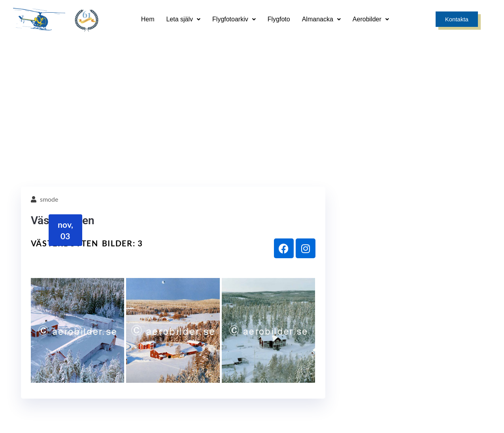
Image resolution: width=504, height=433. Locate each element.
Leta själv (183, 19)
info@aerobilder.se (311, 367)
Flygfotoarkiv (234, 19)
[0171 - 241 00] (430, 349)
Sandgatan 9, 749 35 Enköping (193, 367)
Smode (479, 420)
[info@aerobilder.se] (311, 349)
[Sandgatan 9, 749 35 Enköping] (193, 349)
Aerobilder (371, 19)
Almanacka (321, 19)
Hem (148, 19)
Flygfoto (279, 19)
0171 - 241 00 (430, 367)
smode (49, 75)
